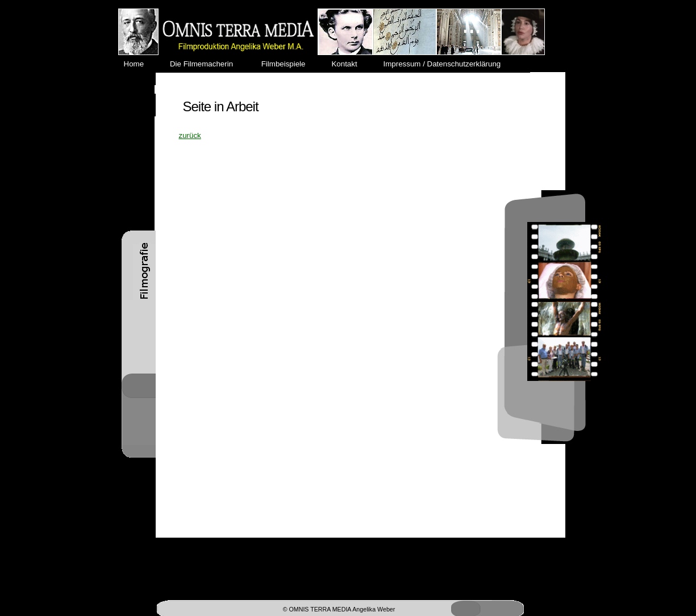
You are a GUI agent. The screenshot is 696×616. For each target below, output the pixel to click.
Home (140, 64)
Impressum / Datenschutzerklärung (446, 64)
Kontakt (350, 64)
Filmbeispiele (289, 64)
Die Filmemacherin (208, 64)
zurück (190, 135)
